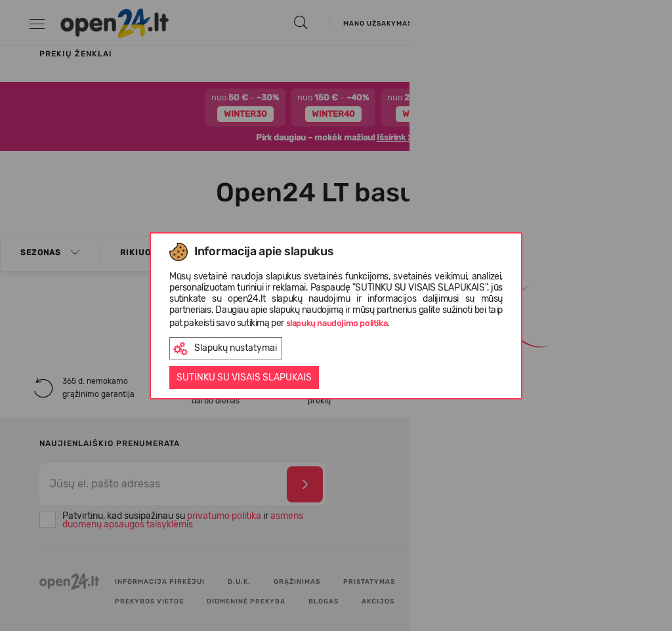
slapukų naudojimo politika (337, 323)
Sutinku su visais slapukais (244, 377)
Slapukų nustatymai (225, 349)
